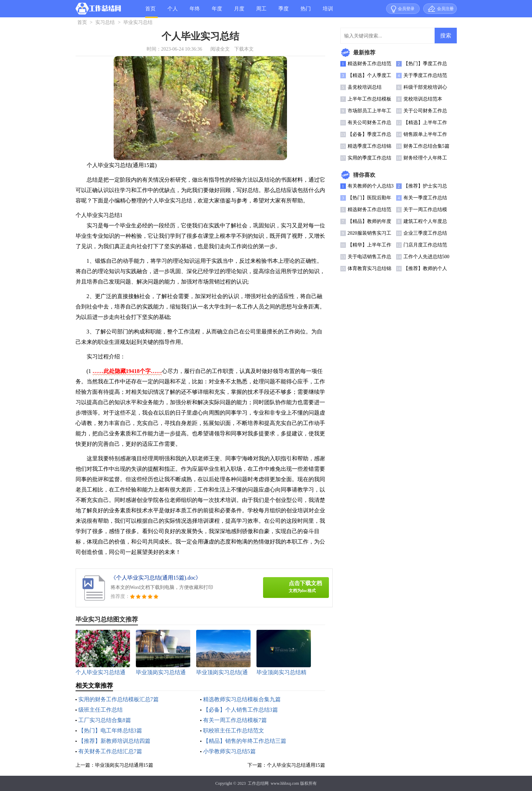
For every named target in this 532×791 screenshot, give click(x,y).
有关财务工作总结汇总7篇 (110, 751)
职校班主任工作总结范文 (234, 731)
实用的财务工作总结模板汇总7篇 (119, 699)
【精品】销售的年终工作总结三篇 (245, 741)
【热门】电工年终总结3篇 (110, 731)
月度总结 (239, 12)
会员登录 (406, 9)
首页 (150, 9)
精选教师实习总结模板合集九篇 (242, 699)
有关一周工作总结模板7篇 (235, 720)
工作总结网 (258, 783)
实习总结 (105, 22)
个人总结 (173, 12)
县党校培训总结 (365, 87)
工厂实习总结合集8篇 (105, 720)
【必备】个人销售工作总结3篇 (241, 710)
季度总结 (284, 12)
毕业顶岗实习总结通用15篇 (124, 765)
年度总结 (217, 12)
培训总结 (328, 12)
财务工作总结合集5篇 (426, 146)
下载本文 (244, 49)
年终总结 (195, 12)
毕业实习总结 (138, 22)
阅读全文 (220, 49)
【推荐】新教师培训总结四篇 (114, 741)
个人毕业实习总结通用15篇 (296, 765)
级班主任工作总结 (101, 710)
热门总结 (306, 12)
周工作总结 (261, 12)
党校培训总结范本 (423, 99)
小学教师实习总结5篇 (229, 751)
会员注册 (445, 9)
